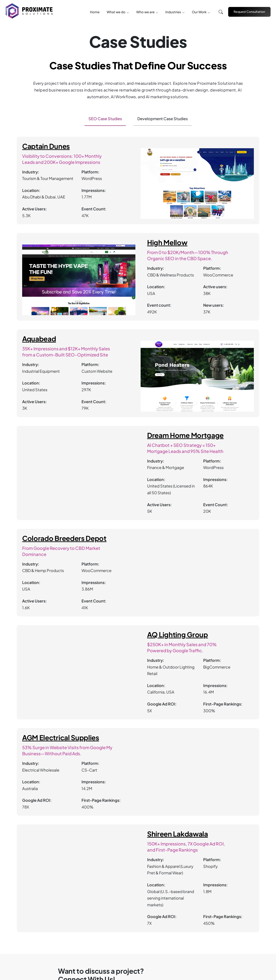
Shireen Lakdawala (178, 834)
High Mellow (167, 243)
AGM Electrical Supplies (61, 738)
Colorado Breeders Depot (64, 538)
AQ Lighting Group (178, 635)
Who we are (145, 12)
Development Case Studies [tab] (163, 119)
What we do (116, 12)
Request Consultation (249, 12)
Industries (173, 12)
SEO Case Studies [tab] (105, 119)
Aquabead (39, 339)
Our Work (199, 12)
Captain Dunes (46, 146)
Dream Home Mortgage (185, 435)
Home (95, 12)
